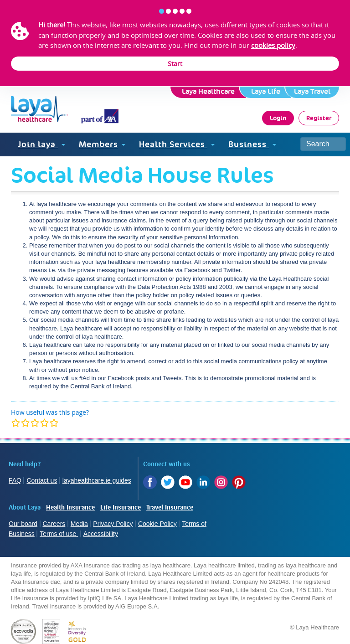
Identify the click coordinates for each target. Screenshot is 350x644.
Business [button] (252, 144)
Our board (23, 524)
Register (319, 118)
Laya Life (266, 91)
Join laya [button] (41, 144)
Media (79, 524)
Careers (54, 524)
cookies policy (273, 45)
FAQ (15, 480)
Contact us (42, 480)
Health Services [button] (177, 144)
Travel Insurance (170, 508)
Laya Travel (312, 91)
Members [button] (102, 144)
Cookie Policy (157, 524)
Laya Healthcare (208, 91)
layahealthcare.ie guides (97, 480)
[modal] (35, 423)
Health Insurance (70, 508)
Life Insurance (121, 508)
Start (175, 64)
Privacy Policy (113, 524)
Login (278, 118)
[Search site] (323, 144)
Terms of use (59, 534)
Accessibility (101, 534)
